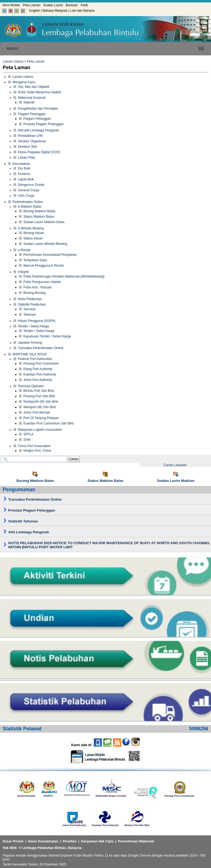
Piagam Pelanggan (30, 114)
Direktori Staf (25, 147)
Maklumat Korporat (30, 98)
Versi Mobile (11, 5)
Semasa (27, 309)
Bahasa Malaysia (55, 11)
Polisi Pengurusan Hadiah (40, 282)
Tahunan (28, 315)
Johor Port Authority (36, 380)
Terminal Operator (29, 386)
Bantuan (72, 5)
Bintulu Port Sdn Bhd (36, 391)
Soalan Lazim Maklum (176, 481)
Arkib (84, 5)
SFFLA (26, 434)
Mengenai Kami (22, 82)
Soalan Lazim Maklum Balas (42, 222)
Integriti (21, 272)
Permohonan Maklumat (136, 841)
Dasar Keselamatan (43, 841)
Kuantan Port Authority (38, 374)
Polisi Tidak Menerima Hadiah (37, 92)
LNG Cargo (24, 196)
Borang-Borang (32, 293)
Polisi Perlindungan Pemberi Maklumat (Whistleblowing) (62, 276)
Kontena (22, 174)
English (34, 11)
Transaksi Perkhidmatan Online (38, 348)
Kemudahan (19, 164)
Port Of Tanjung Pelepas (39, 418)
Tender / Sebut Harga (31, 326)
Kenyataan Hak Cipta (97, 841)
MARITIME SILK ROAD (28, 354)
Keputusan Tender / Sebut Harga (45, 336)
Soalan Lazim (53, 5)
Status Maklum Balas (37, 217)
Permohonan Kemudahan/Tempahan (48, 255)
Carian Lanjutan (175, 465)
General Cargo (26, 190)
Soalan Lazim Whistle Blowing (43, 244)
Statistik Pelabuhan (30, 304)
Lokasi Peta (24, 158)
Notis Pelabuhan (28, 299)
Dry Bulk (22, 168)
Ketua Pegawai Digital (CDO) (37, 152)
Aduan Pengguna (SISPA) (35, 321)
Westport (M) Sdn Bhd (37, 407)
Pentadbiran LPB (28, 136)
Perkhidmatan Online (26, 202)
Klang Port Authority (36, 369)
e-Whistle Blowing (29, 228)
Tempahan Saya (33, 260)
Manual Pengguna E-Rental (41, 266)
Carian (73, 459)
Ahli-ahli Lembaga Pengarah (36, 130)
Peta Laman (31, 5)
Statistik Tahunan (23, 521)
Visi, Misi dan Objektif (31, 87)
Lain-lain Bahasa (82, 11)
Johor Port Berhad (34, 413)
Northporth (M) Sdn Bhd (39, 402)
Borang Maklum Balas (37, 211)
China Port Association (32, 446)
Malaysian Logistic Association (38, 430)
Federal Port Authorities (33, 359)
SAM (25, 440)
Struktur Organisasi (30, 141)
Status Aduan (31, 238)
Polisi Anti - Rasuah (35, 287)
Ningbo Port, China (35, 451)
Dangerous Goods (29, 185)
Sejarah (27, 102)
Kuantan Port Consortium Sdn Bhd (46, 423)
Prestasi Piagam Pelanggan (41, 124)
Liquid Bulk (24, 179)
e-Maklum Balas (28, 207)
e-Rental (22, 250)
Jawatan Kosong (28, 343)
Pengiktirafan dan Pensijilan (36, 109)
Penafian (70, 841)
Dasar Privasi (13, 841)
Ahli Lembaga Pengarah (29, 532)
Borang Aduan (32, 233)
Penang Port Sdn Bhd (37, 396)
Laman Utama (13, 61)
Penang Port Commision (39, 364)
